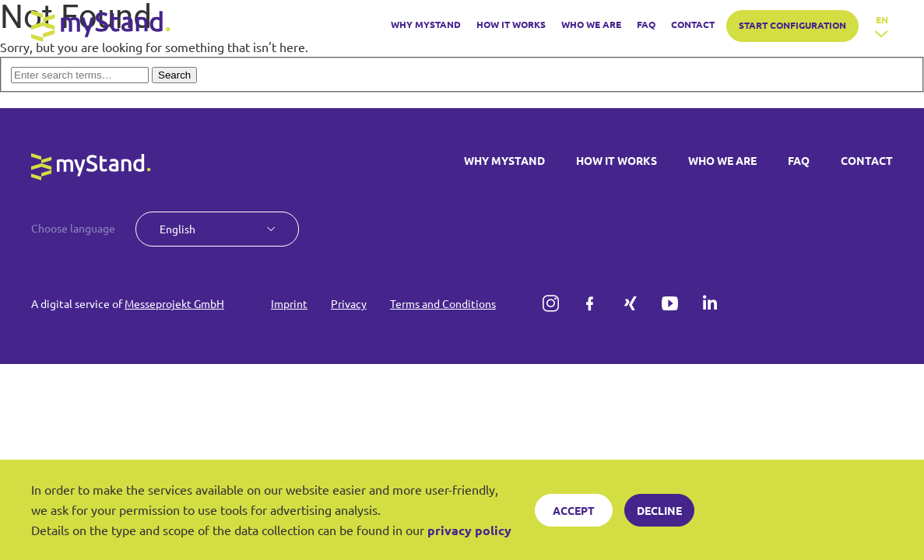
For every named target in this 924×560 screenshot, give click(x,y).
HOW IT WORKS (511, 24)
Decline (659, 510)
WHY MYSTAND (426, 24)
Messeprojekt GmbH (174, 303)
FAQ (646, 24)
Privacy (349, 303)
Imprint (289, 303)
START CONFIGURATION (792, 25)
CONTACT (693, 24)
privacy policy (469, 530)
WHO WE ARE (591, 24)
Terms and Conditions (443, 303)
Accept (574, 510)
